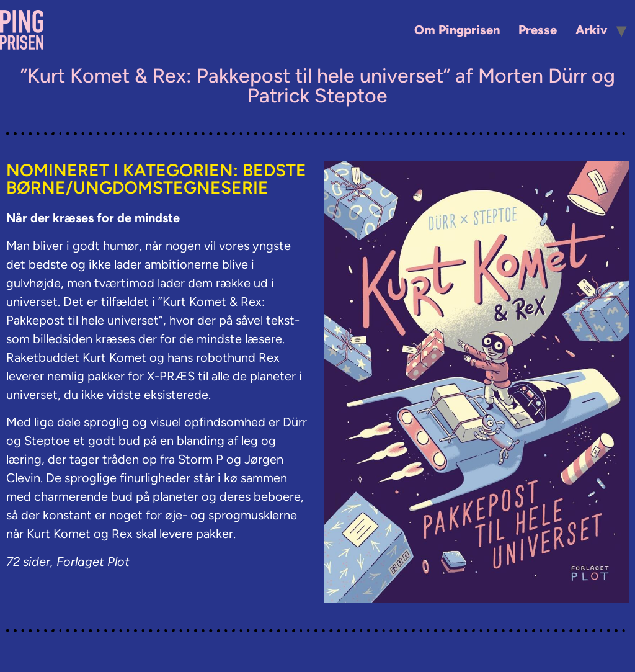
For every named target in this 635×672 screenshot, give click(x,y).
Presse (538, 30)
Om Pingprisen (457, 30)
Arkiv (591, 30)
